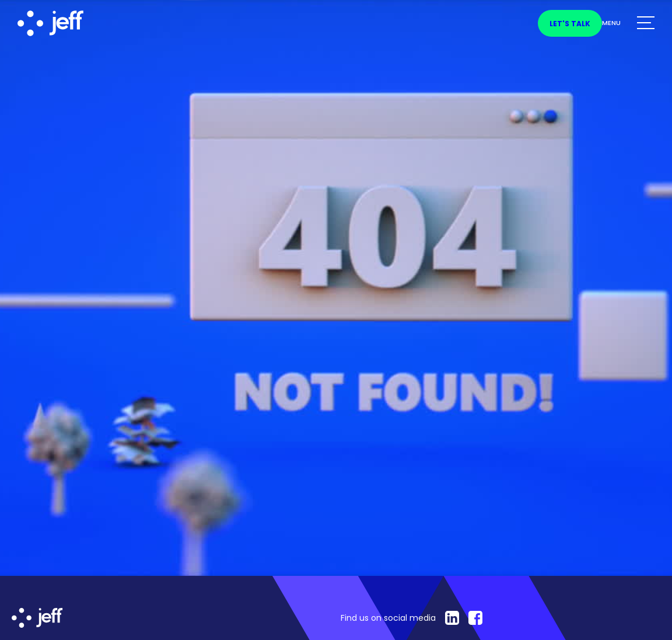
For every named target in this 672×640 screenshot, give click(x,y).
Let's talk (570, 24)
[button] (628, 23)
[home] (73, 24)
